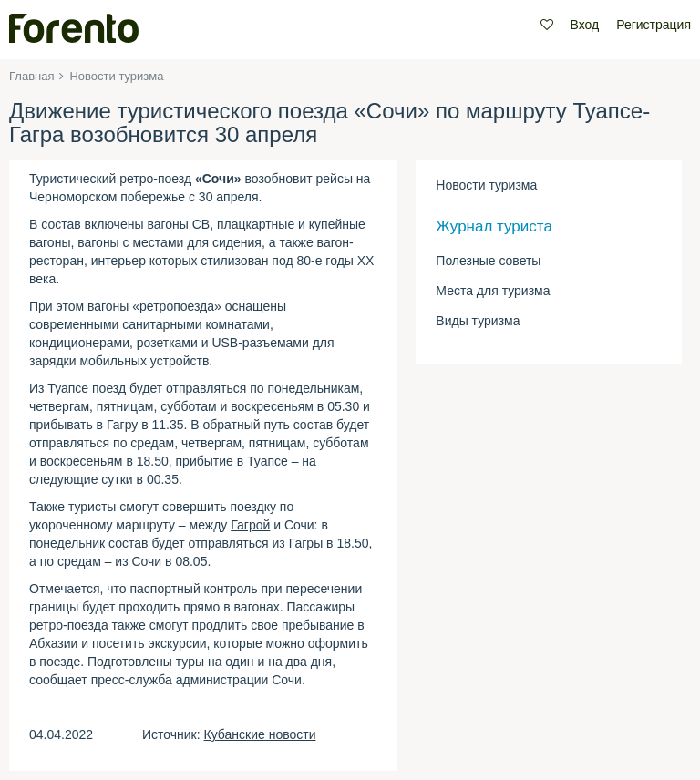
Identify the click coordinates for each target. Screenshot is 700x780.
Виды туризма (478, 321)
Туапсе (268, 461)
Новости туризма (486, 185)
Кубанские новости (260, 734)
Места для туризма (493, 291)
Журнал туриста (494, 226)
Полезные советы (488, 261)
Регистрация (654, 25)
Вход (585, 25)
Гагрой (250, 525)
